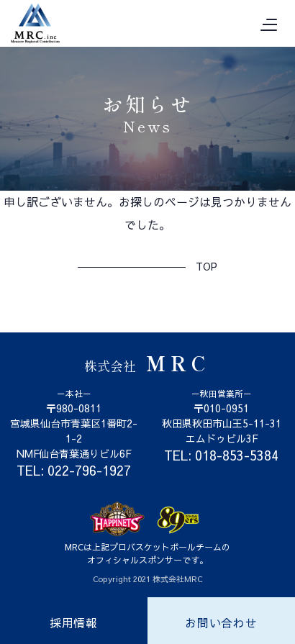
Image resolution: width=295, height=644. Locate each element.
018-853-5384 (237, 455)
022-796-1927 (89, 470)
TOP (206, 266)
